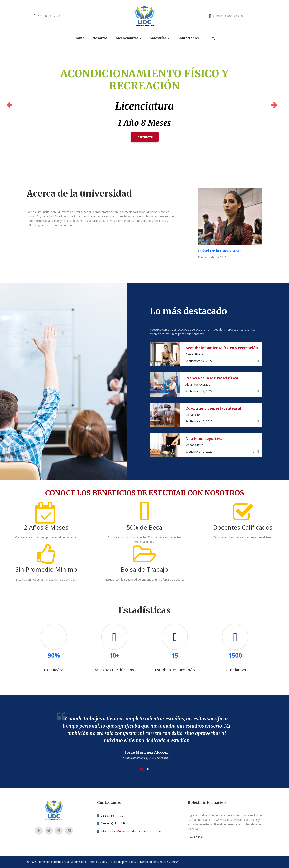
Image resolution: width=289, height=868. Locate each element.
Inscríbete (145, 138)
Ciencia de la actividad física (212, 378)
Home (79, 38)
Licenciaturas (127, 38)
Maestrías (158, 38)
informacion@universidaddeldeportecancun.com (132, 831)
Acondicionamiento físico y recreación (222, 348)
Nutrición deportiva (204, 439)
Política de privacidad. (122, 862)
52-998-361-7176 (49, 16)
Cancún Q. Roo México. (228, 16)
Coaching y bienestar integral (213, 408)
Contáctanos (189, 38)
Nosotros (100, 38)
